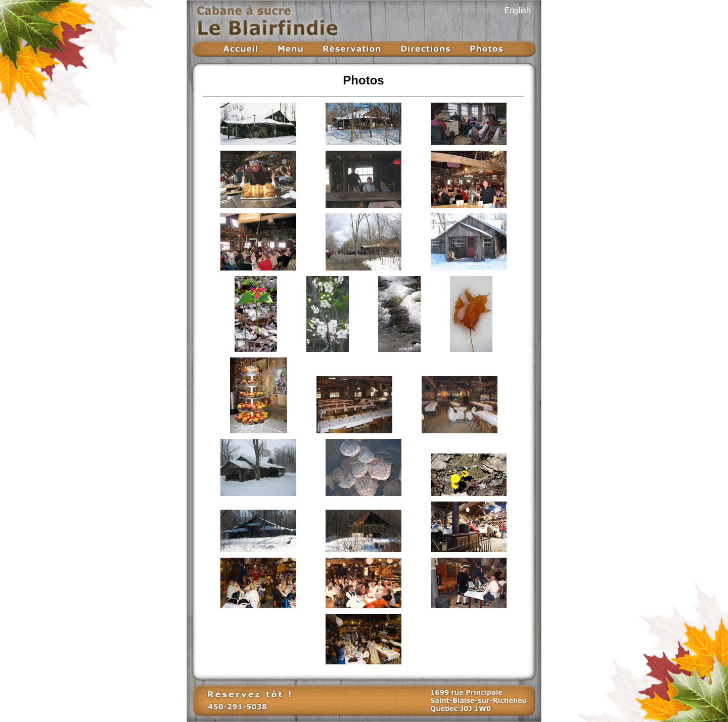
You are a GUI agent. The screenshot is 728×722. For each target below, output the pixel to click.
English (518, 10)
